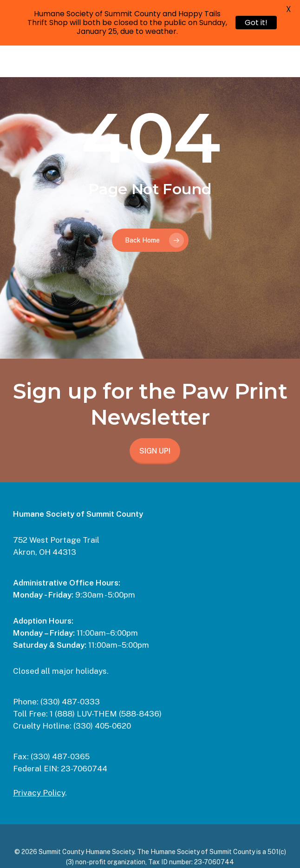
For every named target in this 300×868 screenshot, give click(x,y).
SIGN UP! (155, 451)
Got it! (256, 23)
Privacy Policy (39, 793)
